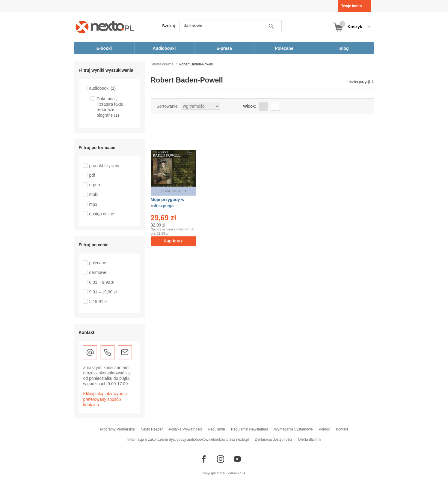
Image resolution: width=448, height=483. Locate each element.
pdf (92, 175)
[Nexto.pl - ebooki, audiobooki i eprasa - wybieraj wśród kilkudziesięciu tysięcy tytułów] (105, 27)
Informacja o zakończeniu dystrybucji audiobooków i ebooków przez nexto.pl (188, 439)
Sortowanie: (168, 106)
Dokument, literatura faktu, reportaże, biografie (111, 107)
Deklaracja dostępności (273, 439)
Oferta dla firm (309, 439)
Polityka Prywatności (185, 429)
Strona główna (162, 64)
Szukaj (169, 26)
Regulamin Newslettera (250, 429)
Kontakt (342, 429)
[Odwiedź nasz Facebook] (204, 459)
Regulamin (217, 429)
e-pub (95, 185)
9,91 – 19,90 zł (103, 292)
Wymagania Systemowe (294, 429)
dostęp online (102, 214)
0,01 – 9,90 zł (102, 282)
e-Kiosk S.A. (237, 473)
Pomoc (324, 429)
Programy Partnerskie (117, 429)
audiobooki (103, 88)
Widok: (249, 106)
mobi (94, 194)
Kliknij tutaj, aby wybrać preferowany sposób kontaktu (105, 399)
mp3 (93, 204)
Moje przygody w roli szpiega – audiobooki (168, 206)
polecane (98, 263)
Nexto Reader (152, 429)
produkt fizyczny (104, 166)
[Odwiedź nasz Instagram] (221, 459)
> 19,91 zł (98, 301)
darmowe (98, 272)
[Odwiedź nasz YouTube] (237, 459)
